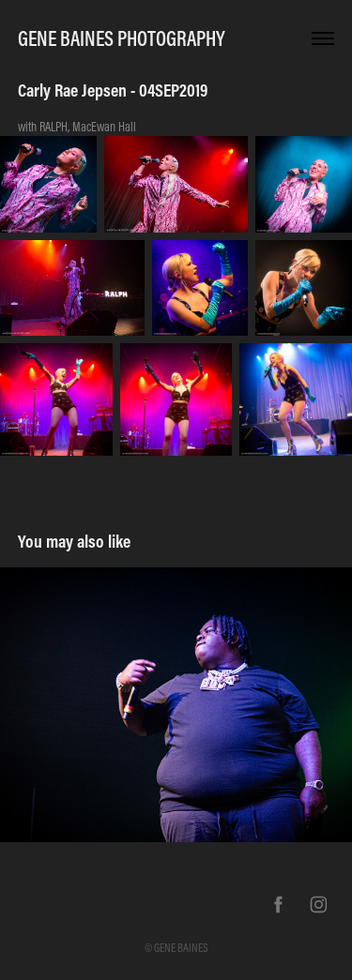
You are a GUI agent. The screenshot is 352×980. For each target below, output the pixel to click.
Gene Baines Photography (122, 38)
